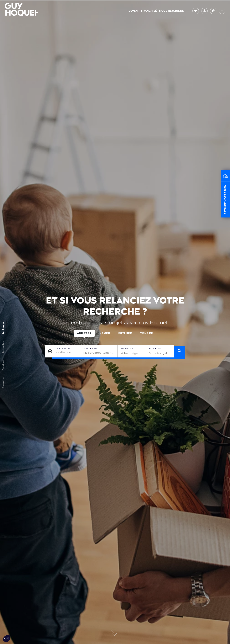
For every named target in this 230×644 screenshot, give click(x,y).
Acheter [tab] (84, 333)
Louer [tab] (105, 333)
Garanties (3, 382)
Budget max (156, 349)
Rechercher (3, 327)
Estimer (125, 333)
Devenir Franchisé (143, 11)
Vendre (147, 333)
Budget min (127, 349)
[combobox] (99, 353)
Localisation (62, 349)
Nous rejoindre (171, 11)
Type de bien (90, 349)
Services (3, 365)
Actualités (3, 347)
